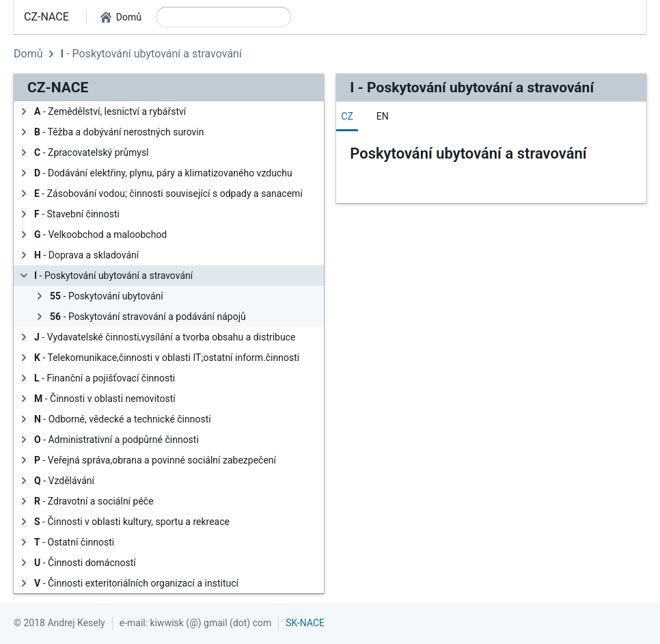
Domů (28, 54)
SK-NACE (305, 623)
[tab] (347, 116)
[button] (121, 17)
